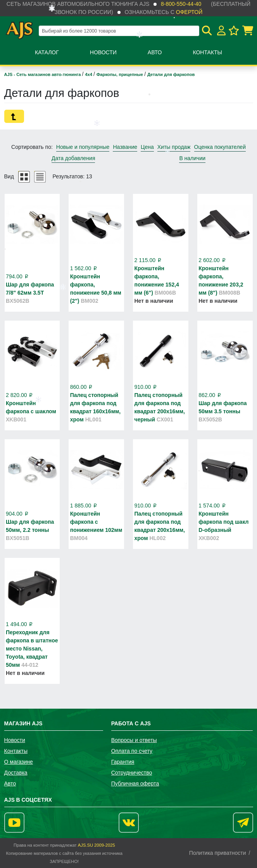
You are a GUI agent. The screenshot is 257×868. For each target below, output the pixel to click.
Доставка (16, 773)
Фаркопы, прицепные (120, 74)
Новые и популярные (83, 147)
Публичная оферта (135, 783)
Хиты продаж (174, 147)
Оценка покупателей (220, 147)
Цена (147, 147)
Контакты (207, 52)
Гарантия (123, 762)
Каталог (47, 52)
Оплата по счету (132, 751)
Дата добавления (73, 158)
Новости (103, 52)
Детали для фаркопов (171, 74)
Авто (155, 52)
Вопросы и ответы (134, 740)
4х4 (89, 74)
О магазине (19, 762)
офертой (189, 12)
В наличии (192, 158)
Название (125, 147)
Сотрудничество (132, 773)
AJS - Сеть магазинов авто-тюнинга (43, 74)
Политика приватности (218, 853)
